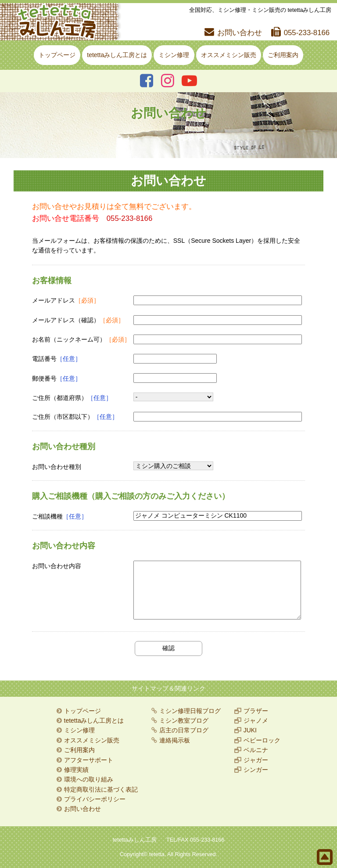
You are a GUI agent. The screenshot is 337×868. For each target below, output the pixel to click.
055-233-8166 (307, 33)
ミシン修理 (174, 55)
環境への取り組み (89, 779)
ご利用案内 (283, 55)
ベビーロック (262, 740)
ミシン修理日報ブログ (190, 711)
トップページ (57, 55)
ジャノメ (256, 720)
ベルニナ (256, 750)
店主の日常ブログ (184, 730)
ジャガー (256, 760)
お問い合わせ (240, 33)
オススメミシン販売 (229, 55)
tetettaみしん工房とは (117, 55)
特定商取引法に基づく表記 (101, 789)
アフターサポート (89, 760)
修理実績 (76, 770)
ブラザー (256, 711)
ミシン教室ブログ (184, 720)
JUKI (250, 730)
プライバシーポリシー (95, 799)
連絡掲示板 (175, 740)
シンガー (256, 770)
